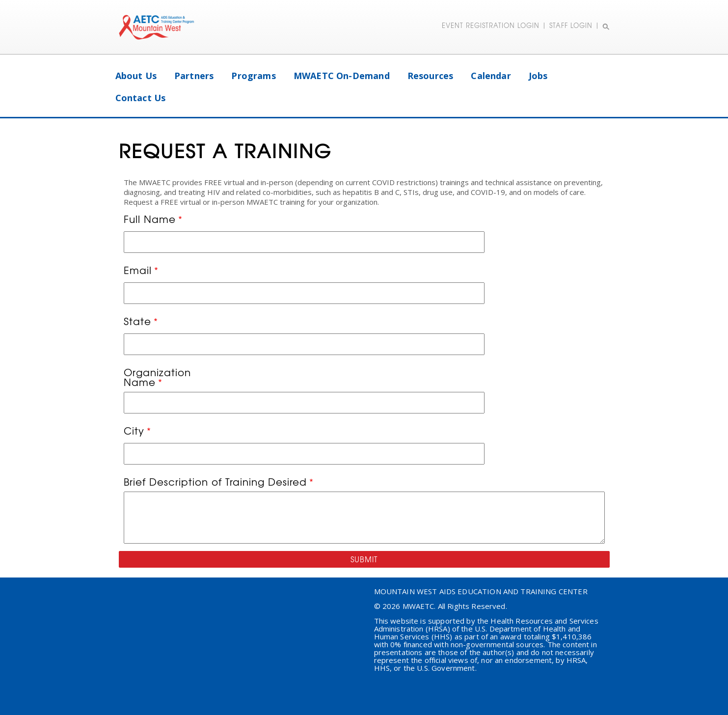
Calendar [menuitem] (491, 76)
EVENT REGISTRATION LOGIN (491, 26)
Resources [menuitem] (431, 76)
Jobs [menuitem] (538, 76)
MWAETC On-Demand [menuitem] (342, 76)
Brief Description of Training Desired (215, 482)
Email (138, 271)
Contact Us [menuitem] (141, 98)
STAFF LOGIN (571, 26)
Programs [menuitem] (253, 76)
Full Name (150, 220)
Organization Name (157, 377)
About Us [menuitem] (136, 76)
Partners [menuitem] (194, 76)
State (137, 322)
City (134, 432)
